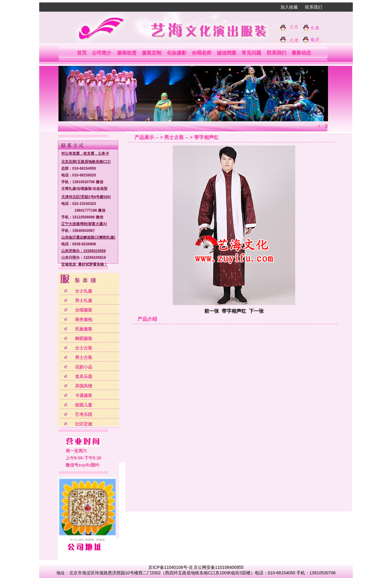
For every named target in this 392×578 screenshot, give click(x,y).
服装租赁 (127, 53)
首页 (82, 53)
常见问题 (251, 53)
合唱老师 (202, 53)
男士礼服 (84, 300)
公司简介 (102, 53)
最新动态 (301, 53)
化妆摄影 (177, 53)
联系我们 (314, 7)
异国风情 (84, 386)
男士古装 (84, 357)
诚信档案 (227, 53)
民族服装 (84, 329)
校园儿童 (84, 405)
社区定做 (84, 424)
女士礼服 (84, 291)
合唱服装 (84, 310)
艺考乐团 (84, 414)
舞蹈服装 (84, 338)
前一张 (212, 311)
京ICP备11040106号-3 (170, 567)
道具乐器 (84, 376)
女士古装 (84, 348)
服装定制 (152, 53)
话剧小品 (84, 367)
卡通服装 (84, 395)
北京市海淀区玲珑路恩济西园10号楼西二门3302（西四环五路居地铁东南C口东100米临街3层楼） (162, 573)
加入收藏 (289, 7)
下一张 (256, 311)
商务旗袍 (84, 319)
